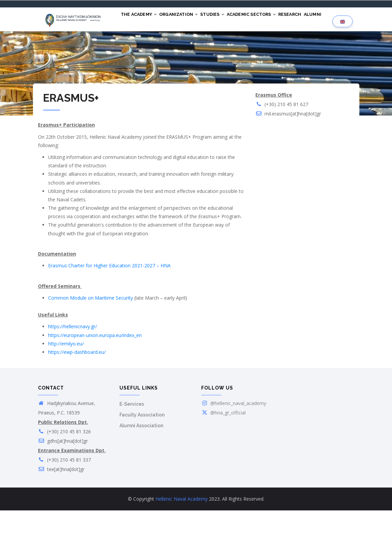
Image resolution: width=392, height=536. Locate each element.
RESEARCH (314, 20)
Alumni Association (141, 451)
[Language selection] (343, 34)
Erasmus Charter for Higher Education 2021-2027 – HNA (109, 291)
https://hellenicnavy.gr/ (73, 352)
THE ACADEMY (141, 20)
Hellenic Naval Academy (182, 524)
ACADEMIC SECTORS (270, 20)
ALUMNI (132, 44)
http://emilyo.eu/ (66, 369)
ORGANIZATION (187, 20)
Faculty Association (142, 440)
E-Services (132, 430)
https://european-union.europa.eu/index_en (95, 361)
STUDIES (226, 20)
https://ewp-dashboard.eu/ (77, 378)
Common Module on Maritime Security (91, 323)
